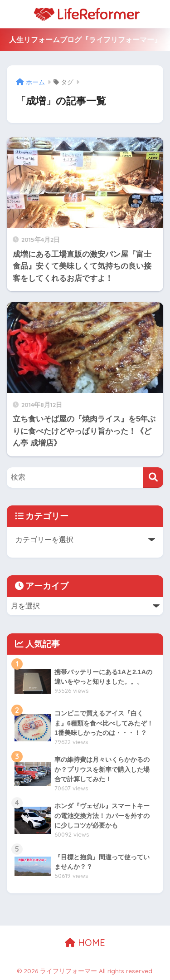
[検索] (153, 478)
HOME (85, 943)
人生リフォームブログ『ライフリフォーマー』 (85, 40)
